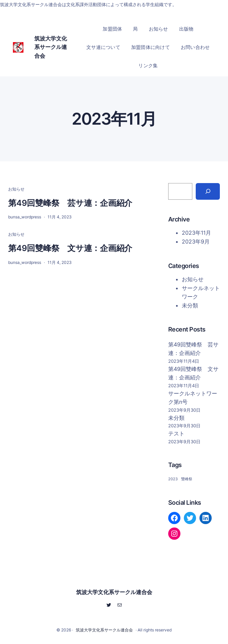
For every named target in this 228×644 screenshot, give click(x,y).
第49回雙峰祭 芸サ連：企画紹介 (70, 203)
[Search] (208, 191)
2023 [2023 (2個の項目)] (173, 479)
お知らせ (16, 189)
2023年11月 (196, 233)
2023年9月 (196, 241)
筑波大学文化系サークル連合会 (51, 47)
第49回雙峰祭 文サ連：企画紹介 (70, 248)
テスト (176, 433)
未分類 (190, 305)
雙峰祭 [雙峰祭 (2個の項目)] (187, 479)
